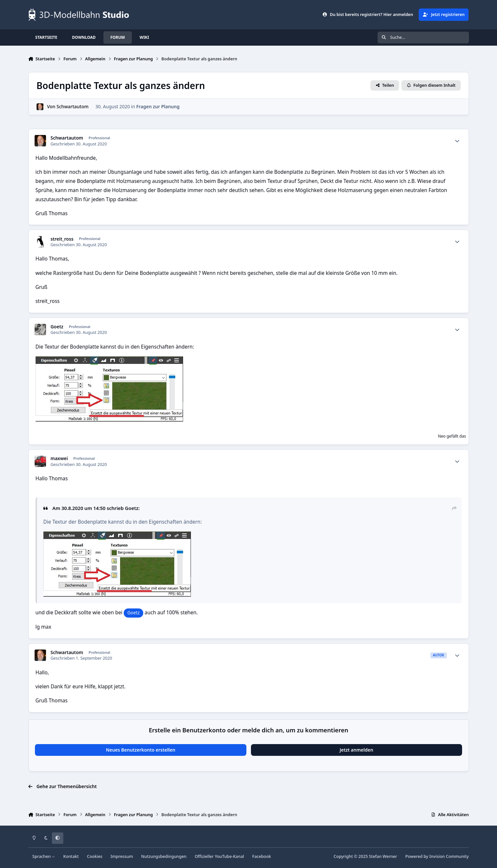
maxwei (59, 458)
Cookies (94, 856)
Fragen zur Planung (158, 107)
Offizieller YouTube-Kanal (219, 856)
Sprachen (44, 856)
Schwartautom (72, 107)
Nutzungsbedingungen (164, 856)
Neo (442, 436)
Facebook (262, 856)
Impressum (122, 856)
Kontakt (71, 856)
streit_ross (62, 239)
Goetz (57, 327)
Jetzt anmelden (357, 750)
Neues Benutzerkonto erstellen (140, 750)
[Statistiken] (457, 141)
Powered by (437, 856)
